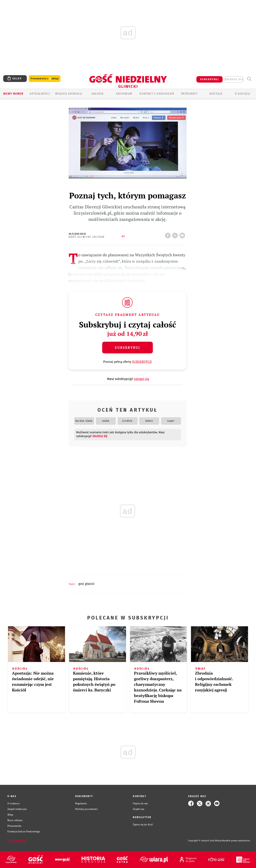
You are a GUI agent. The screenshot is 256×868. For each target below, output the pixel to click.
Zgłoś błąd (17, 841)
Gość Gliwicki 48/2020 (87, 237)
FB (169, 234)
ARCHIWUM (124, 94)
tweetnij (176, 234)
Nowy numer (13, 94)
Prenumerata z (45, 79)
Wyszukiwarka (249, 79)
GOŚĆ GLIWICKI (86, 584)
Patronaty (189, 94)
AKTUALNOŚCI (40, 94)
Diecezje (216, 94)
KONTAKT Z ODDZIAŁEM (157, 94)
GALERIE (98, 94)
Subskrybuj (127, 348)
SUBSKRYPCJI (142, 362)
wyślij (183, 234)
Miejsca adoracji (69, 94)
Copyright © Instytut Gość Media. (205, 841)
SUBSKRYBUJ (209, 79)
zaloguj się (234, 79)
